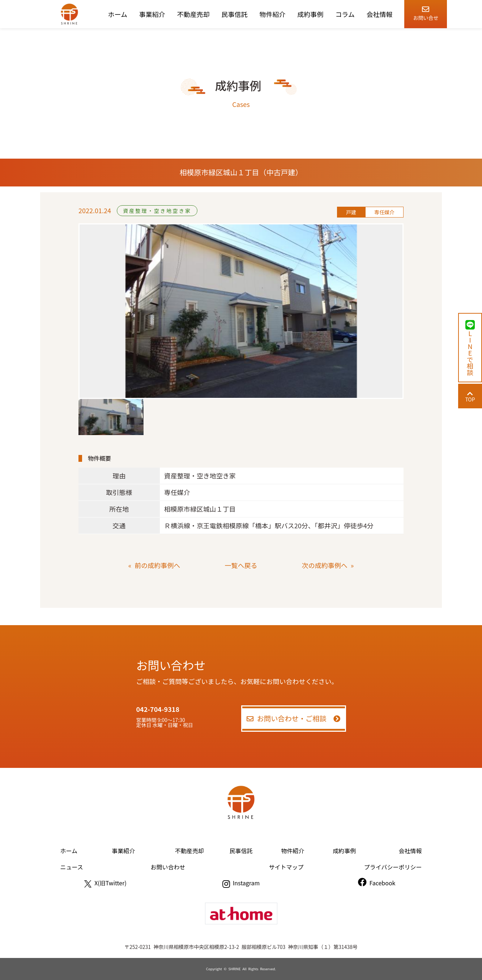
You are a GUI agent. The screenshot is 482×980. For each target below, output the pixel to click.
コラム (345, 14)
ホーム (118, 14)
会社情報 (380, 14)
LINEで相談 (470, 348)
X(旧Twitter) (105, 883)
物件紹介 (272, 14)
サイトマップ (286, 867)
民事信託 (235, 14)
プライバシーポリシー (393, 867)
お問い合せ (426, 12)
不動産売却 (193, 14)
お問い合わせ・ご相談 (293, 718)
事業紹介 (152, 14)
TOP (470, 397)
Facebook (377, 883)
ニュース (72, 867)
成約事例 (310, 14)
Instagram (241, 883)
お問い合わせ (168, 867)
